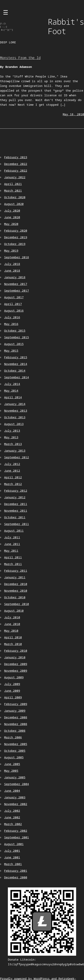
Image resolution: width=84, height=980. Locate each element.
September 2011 (17, 524)
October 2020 (15, 197)
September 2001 (17, 837)
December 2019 (16, 237)
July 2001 (12, 851)
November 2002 (16, 804)
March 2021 (13, 190)
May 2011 (11, 551)
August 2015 (14, 344)
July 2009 (12, 684)
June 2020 (12, 217)
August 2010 (14, 611)
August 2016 (14, 310)
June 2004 (12, 791)
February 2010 (16, 651)
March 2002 (13, 824)
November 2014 (16, 364)
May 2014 (11, 390)
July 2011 (12, 537)
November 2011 (16, 510)
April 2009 (13, 697)
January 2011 (15, 577)
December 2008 (16, 717)
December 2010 (16, 584)
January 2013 (15, 450)
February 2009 (16, 704)
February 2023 (16, 157)
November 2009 (16, 671)
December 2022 (16, 164)
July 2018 (12, 264)
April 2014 (13, 397)
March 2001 (13, 864)
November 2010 (16, 591)
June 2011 (12, 544)
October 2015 (15, 330)
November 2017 (16, 284)
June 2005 (12, 764)
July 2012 (12, 464)
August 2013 (14, 424)
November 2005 (16, 744)
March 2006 (13, 737)
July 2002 (12, 811)
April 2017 (13, 304)
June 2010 (12, 624)
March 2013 (13, 444)
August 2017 (14, 297)
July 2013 (12, 430)
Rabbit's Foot (66, 26)
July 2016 (12, 317)
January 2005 (15, 777)
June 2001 (12, 857)
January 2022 (15, 177)
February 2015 (16, 357)
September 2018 (17, 257)
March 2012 (13, 484)
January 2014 (15, 404)
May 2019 (11, 250)
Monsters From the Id (20, 58)
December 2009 (16, 664)
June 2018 (12, 270)
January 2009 (15, 711)
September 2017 (17, 290)
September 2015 (17, 337)
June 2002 (12, 817)
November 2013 (16, 410)
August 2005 (14, 757)
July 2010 (12, 617)
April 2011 (13, 557)
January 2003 (15, 797)
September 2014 (17, 377)
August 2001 (14, 844)
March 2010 (13, 644)
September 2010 (17, 604)
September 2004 (17, 784)
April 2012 (13, 477)
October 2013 (15, 417)
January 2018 (15, 277)
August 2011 (14, 530)
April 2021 (13, 184)
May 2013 (11, 437)
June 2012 (12, 470)
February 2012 (16, 490)
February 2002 (16, 831)
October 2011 (15, 517)
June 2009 (12, 691)
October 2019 (15, 244)
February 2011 (16, 571)
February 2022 (16, 170)
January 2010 (15, 657)
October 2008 (15, 731)
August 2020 (14, 204)
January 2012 (15, 497)
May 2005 (11, 771)
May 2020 (11, 224)
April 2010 (13, 637)
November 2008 (16, 724)
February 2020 (16, 230)
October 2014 (15, 370)
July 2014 (12, 384)
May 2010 (11, 631)
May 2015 (11, 350)
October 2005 (15, 751)
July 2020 (12, 210)
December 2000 (16, 877)
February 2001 (16, 871)
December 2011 (16, 504)
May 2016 (11, 324)
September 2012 (17, 457)
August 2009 (14, 677)
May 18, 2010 (73, 114)
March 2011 (13, 564)
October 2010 (15, 597)
